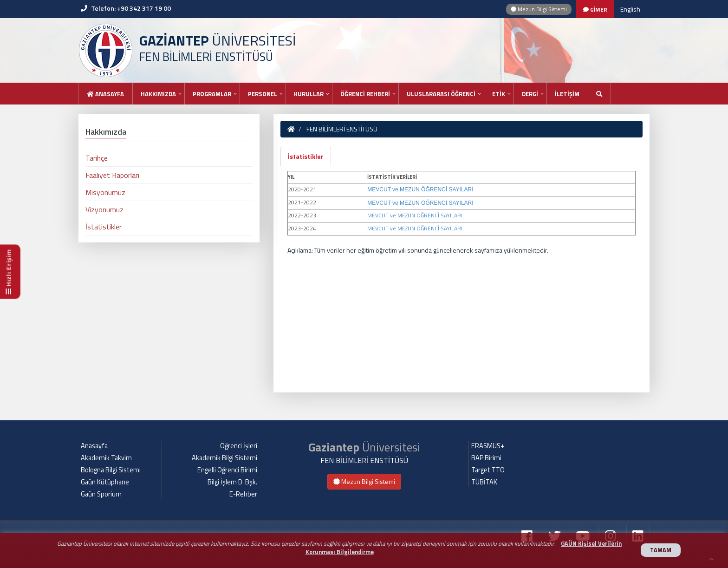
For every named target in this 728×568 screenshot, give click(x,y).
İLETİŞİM (567, 94)
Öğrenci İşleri (239, 446)
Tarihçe (97, 158)
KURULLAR (309, 94)
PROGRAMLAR (212, 94)
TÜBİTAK (484, 482)
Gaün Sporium (101, 494)
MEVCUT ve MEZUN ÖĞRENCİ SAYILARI (420, 189)
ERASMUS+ (488, 446)
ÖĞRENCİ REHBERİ (365, 94)
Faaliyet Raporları (112, 175)
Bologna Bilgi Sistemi (111, 470)
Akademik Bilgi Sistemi (224, 458)
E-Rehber (243, 494)
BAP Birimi (486, 458)
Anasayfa (105, 94)
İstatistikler (306, 156)
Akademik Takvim (106, 458)
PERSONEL (263, 94)
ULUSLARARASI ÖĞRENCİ (441, 94)
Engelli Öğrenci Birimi (227, 470)
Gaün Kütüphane (105, 482)
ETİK (499, 94)
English (630, 9)
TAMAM (661, 550)
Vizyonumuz (104, 209)
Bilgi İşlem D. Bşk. (232, 482)
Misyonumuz (105, 192)
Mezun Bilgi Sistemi (539, 9)
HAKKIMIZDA (158, 94)
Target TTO (488, 470)
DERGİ (530, 94)
